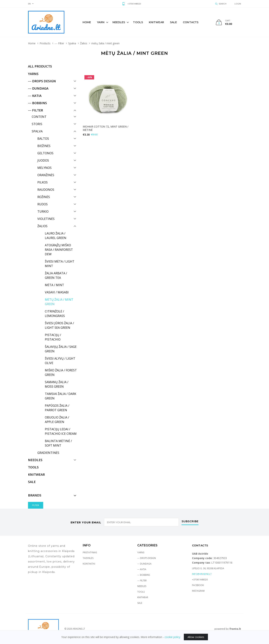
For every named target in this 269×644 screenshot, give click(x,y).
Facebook (198, 585)
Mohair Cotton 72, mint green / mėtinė (106, 128)
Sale (140, 603)
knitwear (156, 22)
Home (87, 22)
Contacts (191, 22)
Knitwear (143, 597)
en (29, 4)
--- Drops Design (147, 558)
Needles (119, 22)
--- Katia (142, 569)
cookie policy (172, 637)
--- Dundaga (144, 564)
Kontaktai (89, 564)
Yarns (141, 552)
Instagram (198, 591)
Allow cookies (196, 637)
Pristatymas (90, 552)
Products (45, 43)
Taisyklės (88, 558)
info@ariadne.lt (202, 574)
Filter (36, 505)
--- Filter (59, 43)
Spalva (72, 43)
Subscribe (190, 522)
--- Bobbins (144, 575)
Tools (138, 22)
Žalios (84, 43)
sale (173, 22)
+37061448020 (134, 4)
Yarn (101, 22)
